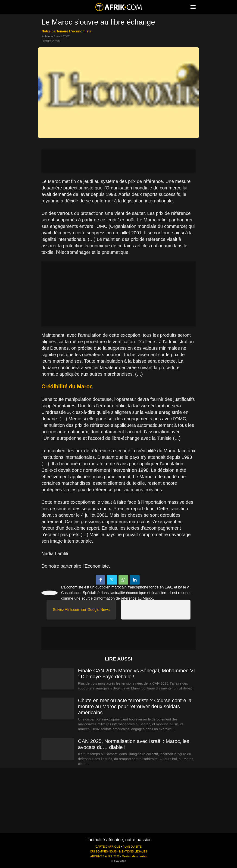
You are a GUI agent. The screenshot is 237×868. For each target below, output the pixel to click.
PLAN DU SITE (132, 847)
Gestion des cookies (134, 856)
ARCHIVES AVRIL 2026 (105, 856)
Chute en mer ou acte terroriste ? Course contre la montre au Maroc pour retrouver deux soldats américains (135, 706)
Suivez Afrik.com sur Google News (81, 610)
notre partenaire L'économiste (66, 31)
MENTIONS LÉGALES (133, 852)
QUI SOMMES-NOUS (103, 852)
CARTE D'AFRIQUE (108, 847)
